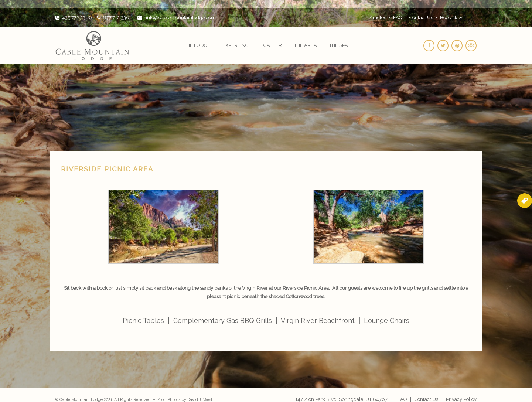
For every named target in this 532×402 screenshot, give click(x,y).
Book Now (451, 18)
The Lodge (197, 45)
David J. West (200, 399)
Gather (273, 45)
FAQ (398, 18)
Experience (237, 45)
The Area (306, 45)
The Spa (339, 45)
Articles (378, 18)
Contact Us (421, 18)
